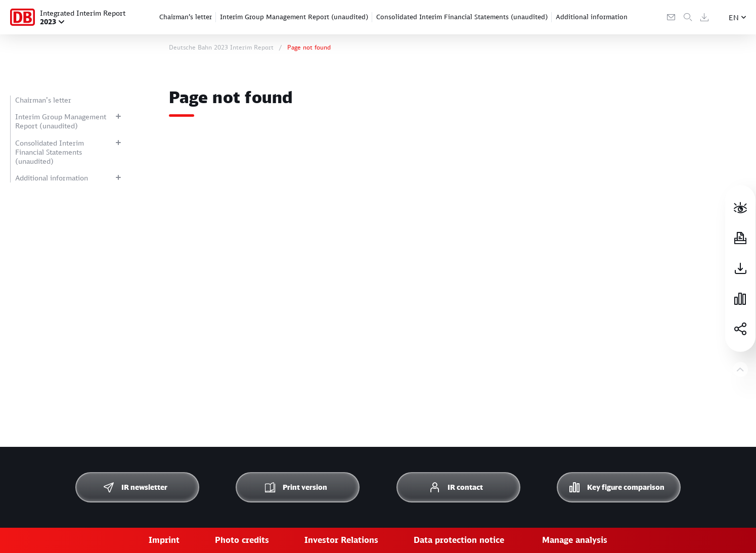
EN (734, 17)
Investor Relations (341, 540)
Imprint (164, 540)
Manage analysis (575, 540)
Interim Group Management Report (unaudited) (294, 17)
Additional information (592, 17)
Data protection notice (459, 540)
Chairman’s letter (186, 17)
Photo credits (242, 540)
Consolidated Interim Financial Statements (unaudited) (462, 17)
